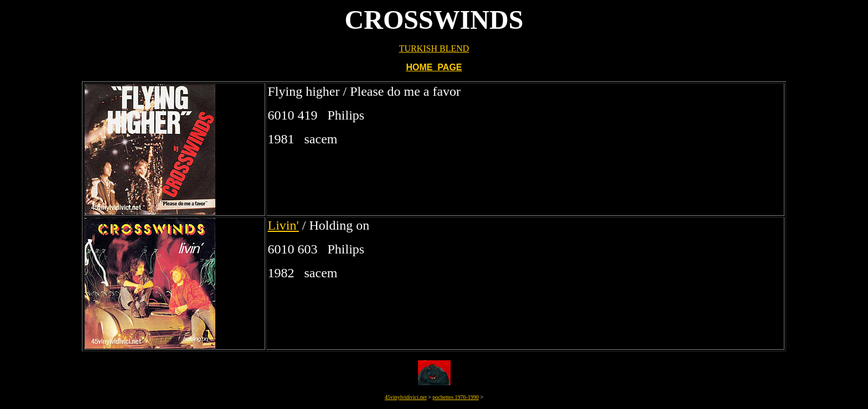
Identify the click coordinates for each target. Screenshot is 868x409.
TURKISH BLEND (434, 48)
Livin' (283, 225)
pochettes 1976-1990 (456, 397)
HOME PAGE (434, 67)
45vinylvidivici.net (406, 397)
